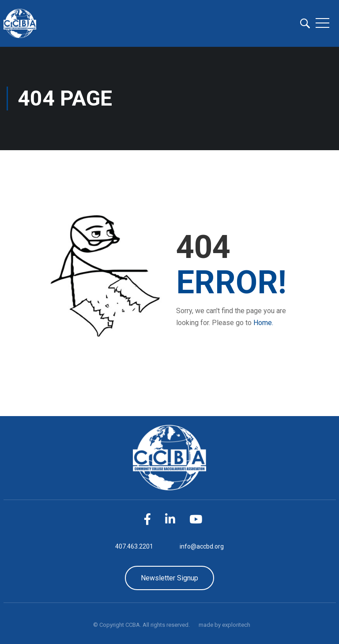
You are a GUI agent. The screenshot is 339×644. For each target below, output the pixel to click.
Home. (263, 323)
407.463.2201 (134, 546)
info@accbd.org (202, 546)
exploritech (236, 625)
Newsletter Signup (169, 578)
